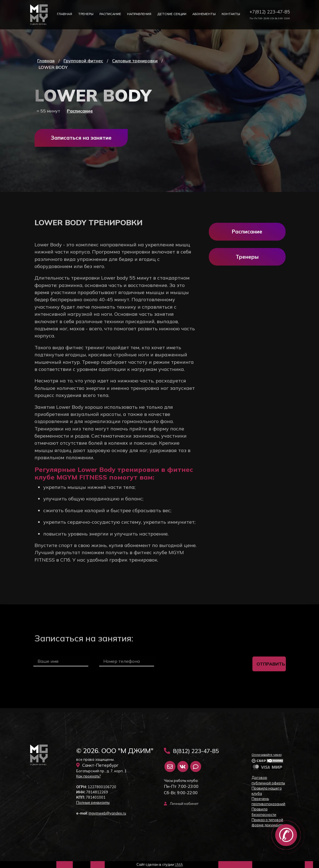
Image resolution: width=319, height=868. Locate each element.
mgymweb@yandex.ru (107, 813)
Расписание (110, 14)
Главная (65, 14)
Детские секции (172, 14)
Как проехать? (88, 776)
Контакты (231, 14)
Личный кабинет (181, 804)
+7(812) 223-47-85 (270, 12)
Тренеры (86, 14)
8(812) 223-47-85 (191, 751)
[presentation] (203, 664)
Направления (139, 14)
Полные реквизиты (93, 802)
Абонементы (204, 14)
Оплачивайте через (267, 755)
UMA (179, 864)
